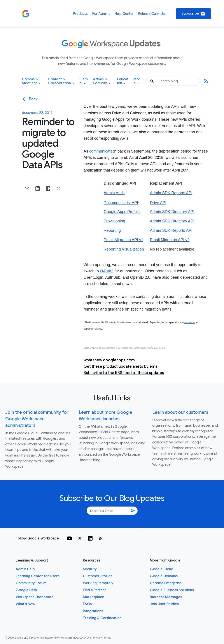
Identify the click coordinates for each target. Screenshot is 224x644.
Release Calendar (152, 14)
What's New (25, 604)
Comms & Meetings (31, 81)
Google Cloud (162, 569)
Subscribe (193, 14)
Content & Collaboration (61, 81)
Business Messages (166, 597)
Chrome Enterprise (166, 583)
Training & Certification (102, 618)
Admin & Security (102, 81)
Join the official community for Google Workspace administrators (37, 419)
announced (190, 322)
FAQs (87, 604)
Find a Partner (94, 590)
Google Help (26, 590)
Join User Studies (164, 604)
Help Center (124, 14)
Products (80, 14)
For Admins (101, 14)
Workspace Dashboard (35, 597)
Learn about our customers (180, 412)
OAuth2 (107, 271)
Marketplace (94, 597)
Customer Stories (98, 576)
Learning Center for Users (38, 576)
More (137, 81)
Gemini (84, 81)
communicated (102, 151)
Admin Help (25, 569)
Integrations (93, 611)
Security (90, 569)
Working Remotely (98, 583)
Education (123, 81)
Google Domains (164, 576)
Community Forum (31, 583)
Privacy (97, 638)
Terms (107, 638)
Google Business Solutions (172, 590)
